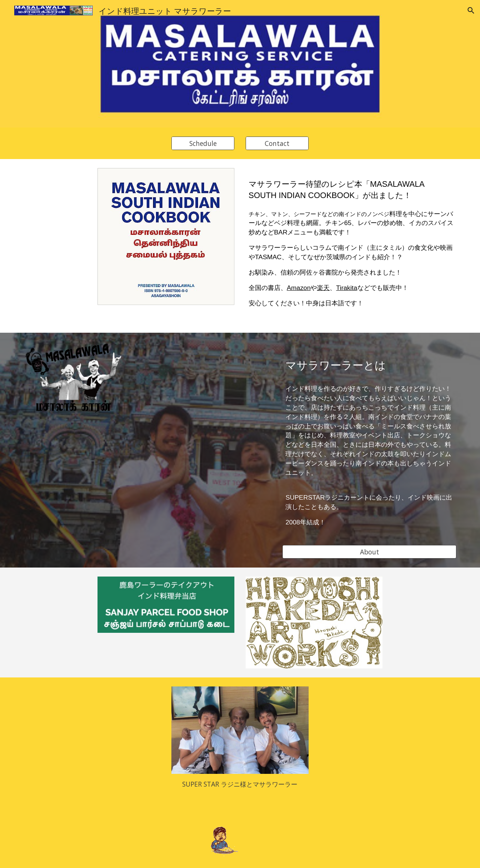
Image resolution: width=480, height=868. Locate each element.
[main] (351, 246)
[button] (471, 11)
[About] (369, 552)
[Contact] (277, 143)
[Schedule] (203, 143)
